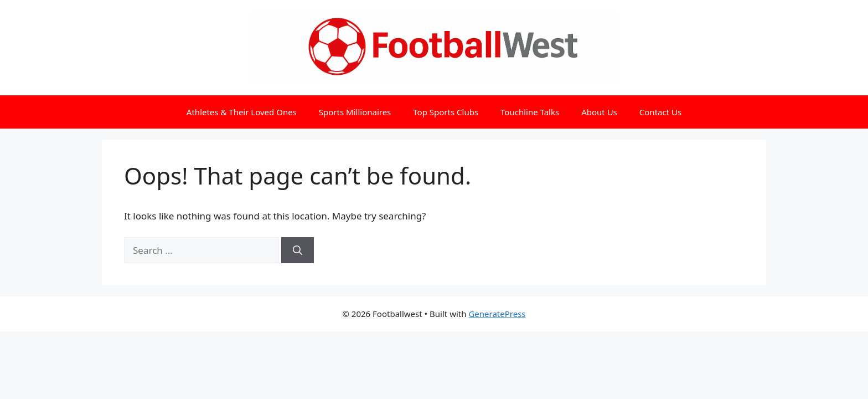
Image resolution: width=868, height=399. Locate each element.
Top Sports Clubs (446, 112)
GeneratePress (497, 314)
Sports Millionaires (355, 112)
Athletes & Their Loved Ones (242, 112)
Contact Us (660, 112)
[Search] (298, 250)
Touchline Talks (530, 112)
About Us (599, 112)
